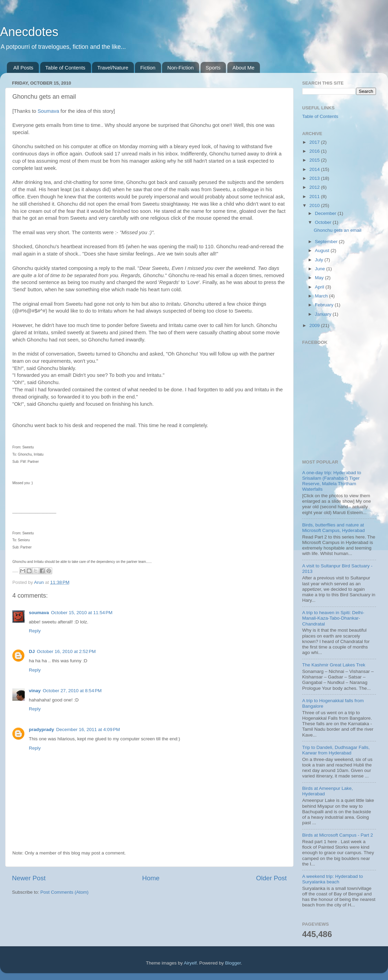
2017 (315, 142)
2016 (315, 151)
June (321, 269)
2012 (315, 187)
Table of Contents (65, 68)
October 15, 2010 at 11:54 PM (82, 613)
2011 (315, 197)
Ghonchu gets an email (338, 230)
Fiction (148, 68)
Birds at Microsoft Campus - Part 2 (338, 835)
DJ (32, 651)
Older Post (271, 878)
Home (151, 878)
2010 (315, 205)
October (324, 222)
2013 (315, 178)
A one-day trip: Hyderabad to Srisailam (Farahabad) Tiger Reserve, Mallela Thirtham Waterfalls (332, 481)
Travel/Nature (113, 68)
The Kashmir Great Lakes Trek (334, 665)
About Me (243, 68)
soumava (39, 613)
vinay (35, 691)
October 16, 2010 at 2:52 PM (66, 651)
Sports (213, 68)
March (322, 296)
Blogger (233, 963)
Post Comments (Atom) (65, 892)
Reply (35, 631)
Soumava (49, 111)
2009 (315, 325)
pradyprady (42, 729)
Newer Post (29, 878)
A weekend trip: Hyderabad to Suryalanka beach (333, 879)
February (325, 305)
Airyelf (190, 963)
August (323, 251)
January (324, 314)
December (326, 213)
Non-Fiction (180, 68)
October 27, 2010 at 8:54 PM (72, 691)
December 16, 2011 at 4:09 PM (88, 729)
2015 (315, 160)
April (320, 287)
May (320, 278)
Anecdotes (29, 32)
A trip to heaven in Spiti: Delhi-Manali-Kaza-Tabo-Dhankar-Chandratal (333, 618)
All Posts (23, 68)
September (327, 242)
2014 (315, 169)
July (320, 260)
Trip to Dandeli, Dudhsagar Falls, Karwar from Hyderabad (336, 750)
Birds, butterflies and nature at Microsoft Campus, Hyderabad (333, 528)
